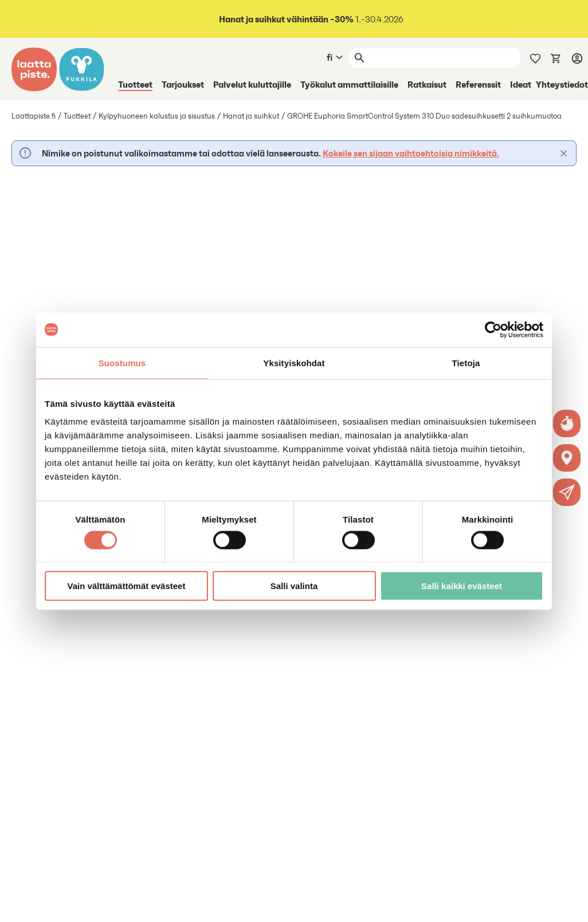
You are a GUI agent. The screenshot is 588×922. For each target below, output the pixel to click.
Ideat (521, 84)
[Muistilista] (535, 57)
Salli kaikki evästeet (462, 586)
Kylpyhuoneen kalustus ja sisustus (157, 116)
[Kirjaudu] (577, 58)
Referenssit (478, 84)
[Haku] (444, 58)
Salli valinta (294, 586)
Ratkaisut (427, 84)
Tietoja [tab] (466, 362)
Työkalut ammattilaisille (349, 84)
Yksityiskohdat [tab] (294, 362)
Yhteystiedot (562, 84)
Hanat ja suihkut (251, 116)
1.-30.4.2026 (310, 19)
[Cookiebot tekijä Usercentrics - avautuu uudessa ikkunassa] (493, 329)
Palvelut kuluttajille (252, 84)
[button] (567, 492)
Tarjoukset (183, 84)
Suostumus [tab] (122, 362)
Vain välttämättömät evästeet (127, 586)
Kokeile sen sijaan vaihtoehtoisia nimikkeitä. (411, 153)
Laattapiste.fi (34, 116)
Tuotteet (135, 84)
